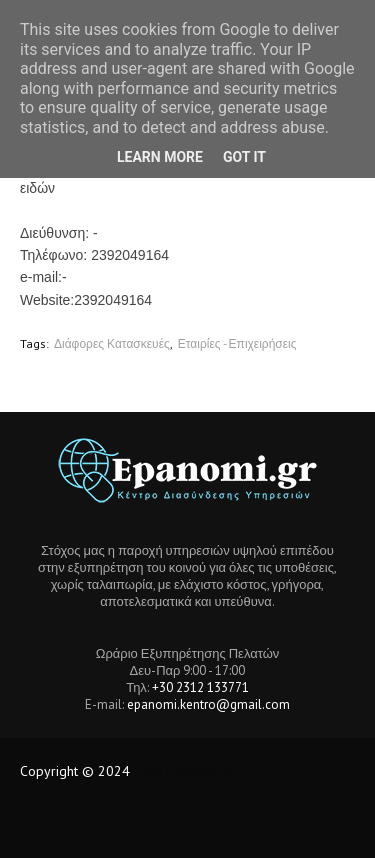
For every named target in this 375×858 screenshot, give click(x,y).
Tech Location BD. (186, 771)
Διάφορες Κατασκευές (112, 343)
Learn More (160, 157)
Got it (244, 157)
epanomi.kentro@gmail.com (208, 704)
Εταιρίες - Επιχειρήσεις (237, 343)
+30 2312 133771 (200, 687)
